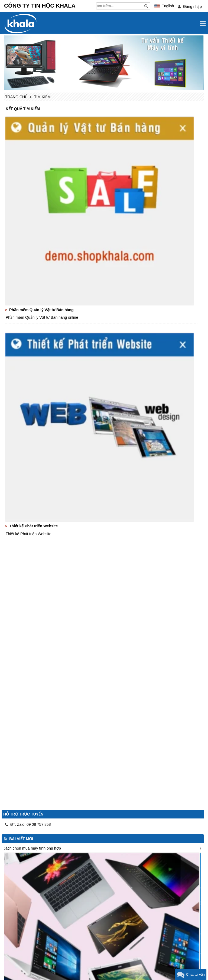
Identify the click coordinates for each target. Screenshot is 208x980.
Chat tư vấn (195, 974)
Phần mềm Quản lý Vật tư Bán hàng (41, 310)
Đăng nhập (192, 6)
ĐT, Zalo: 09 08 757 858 (30, 824)
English (168, 6)
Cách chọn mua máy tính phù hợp (32, 848)
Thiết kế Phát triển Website (33, 526)
